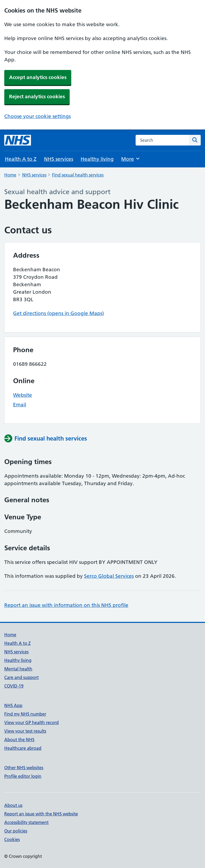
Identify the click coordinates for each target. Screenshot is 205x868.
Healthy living (97, 159)
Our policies (16, 831)
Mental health (18, 669)
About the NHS (19, 740)
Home (10, 175)
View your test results (25, 731)
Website (23, 395)
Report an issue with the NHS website (41, 814)
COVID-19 (14, 686)
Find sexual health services (78, 175)
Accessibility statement (26, 822)
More (131, 159)
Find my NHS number (25, 714)
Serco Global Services (109, 576)
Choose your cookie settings (38, 116)
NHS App (13, 705)
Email (20, 405)
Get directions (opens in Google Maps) (58, 313)
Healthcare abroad (23, 748)
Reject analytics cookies (37, 97)
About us (13, 805)
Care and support (21, 677)
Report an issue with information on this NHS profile (66, 605)
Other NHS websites (24, 768)
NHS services (59, 159)
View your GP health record (31, 722)
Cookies (12, 839)
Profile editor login (23, 776)
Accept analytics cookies (38, 77)
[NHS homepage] (18, 140)
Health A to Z (21, 159)
